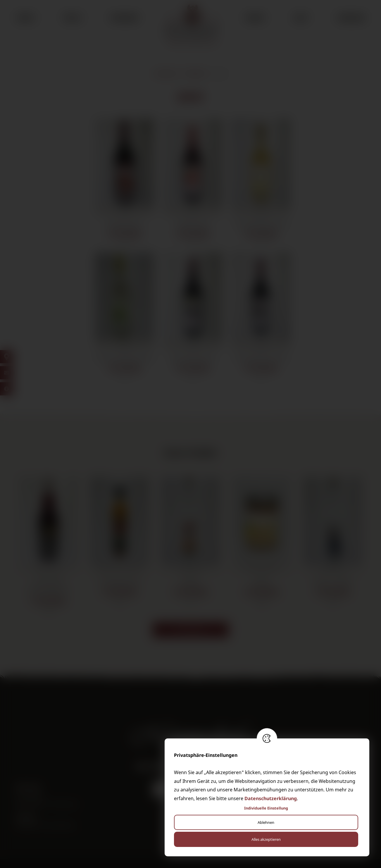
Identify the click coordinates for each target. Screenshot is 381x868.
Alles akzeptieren (266, 839)
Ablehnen (266, 822)
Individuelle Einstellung (266, 808)
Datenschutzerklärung (271, 798)
